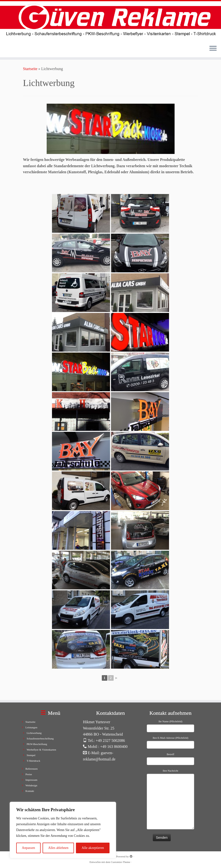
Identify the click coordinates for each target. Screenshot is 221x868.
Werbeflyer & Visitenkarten (41, 750)
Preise (29, 774)
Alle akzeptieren (93, 848)
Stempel (31, 755)
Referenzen (31, 769)
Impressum (31, 780)
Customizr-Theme (120, 862)
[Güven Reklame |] (110, 21)
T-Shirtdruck (33, 761)
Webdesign (31, 785)
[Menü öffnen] (213, 49)
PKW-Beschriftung (37, 744)
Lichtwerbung (34, 733)
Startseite (30, 69)
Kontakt (30, 791)
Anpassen (28, 848)
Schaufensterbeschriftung (40, 738)
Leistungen (31, 727)
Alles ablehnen (58, 848)
